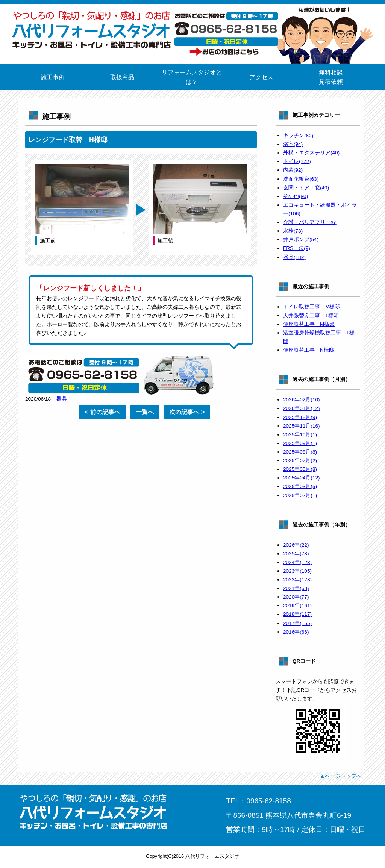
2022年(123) (297, 580)
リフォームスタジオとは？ (192, 77)
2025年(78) (296, 554)
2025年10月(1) (300, 435)
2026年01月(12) (302, 408)
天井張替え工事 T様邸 (311, 315)
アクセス (261, 77)
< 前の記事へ (103, 412)
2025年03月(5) (300, 486)
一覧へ (145, 412)
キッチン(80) (298, 135)
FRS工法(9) (297, 248)
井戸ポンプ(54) (301, 240)
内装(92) (293, 170)
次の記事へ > (187, 412)
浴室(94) (293, 144)
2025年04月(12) (302, 478)
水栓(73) (293, 231)
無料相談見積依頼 (331, 77)
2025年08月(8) (300, 452)
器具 (62, 399)
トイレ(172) (297, 161)
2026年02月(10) (302, 400)
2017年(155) (297, 623)
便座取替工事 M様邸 (309, 324)
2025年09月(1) (300, 443)
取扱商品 (122, 77)
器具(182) (294, 257)
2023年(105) (297, 571)
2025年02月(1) (300, 495)
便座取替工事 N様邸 (309, 350)
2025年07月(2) (300, 460)
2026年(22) (296, 545)
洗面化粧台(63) (301, 179)
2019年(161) (297, 606)
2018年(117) (297, 614)
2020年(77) (296, 597)
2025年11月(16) (302, 426)
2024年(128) (297, 562)
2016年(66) (296, 632)
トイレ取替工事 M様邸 (311, 307)
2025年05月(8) (300, 469)
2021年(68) (296, 588)
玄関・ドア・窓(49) (306, 188)
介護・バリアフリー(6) (310, 222)
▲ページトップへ (341, 776)
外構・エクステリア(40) (311, 153)
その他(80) (296, 196)
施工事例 (53, 77)
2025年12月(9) (300, 417)
